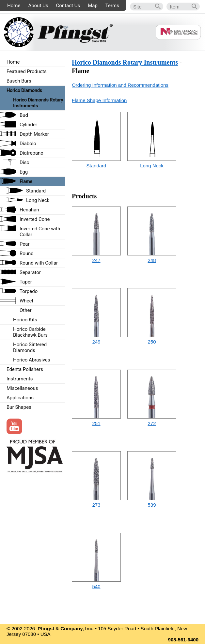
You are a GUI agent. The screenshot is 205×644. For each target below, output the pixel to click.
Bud (24, 115)
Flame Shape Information (99, 100)
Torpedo (29, 291)
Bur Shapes (19, 407)
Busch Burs (19, 81)
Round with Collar (39, 263)
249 (96, 342)
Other (26, 310)
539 (152, 505)
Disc (24, 162)
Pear (25, 244)
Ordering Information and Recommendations (120, 85)
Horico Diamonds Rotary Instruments (125, 62)
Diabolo (28, 144)
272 (152, 423)
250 (152, 342)
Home (14, 6)
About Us (38, 6)
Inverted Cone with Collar (40, 232)
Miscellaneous (22, 388)
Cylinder (28, 125)
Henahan (29, 210)
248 (152, 260)
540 (96, 586)
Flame (26, 181)
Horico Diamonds (24, 90)
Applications (20, 398)
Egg (24, 172)
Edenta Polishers (25, 369)
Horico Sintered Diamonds (30, 347)
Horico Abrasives (32, 360)
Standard (96, 166)
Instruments (20, 379)
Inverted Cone (35, 219)
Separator (30, 272)
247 (96, 260)
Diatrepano (32, 153)
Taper (26, 282)
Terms (112, 6)
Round (27, 253)
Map (93, 6)
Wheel (26, 301)
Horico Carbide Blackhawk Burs (30, 332)
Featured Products (27, 71)
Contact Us (68, 6)
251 (96, 423)
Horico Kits (25, 320)
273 (96, 505)
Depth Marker (34, 134)
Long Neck (152, 166)
